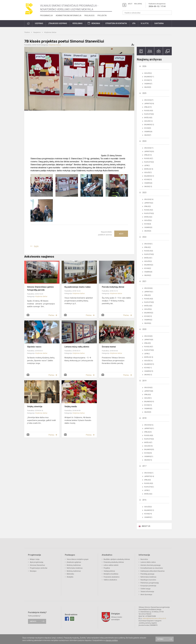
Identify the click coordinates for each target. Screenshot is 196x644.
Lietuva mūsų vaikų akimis (77, 347)
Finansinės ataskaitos (111, 577)
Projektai (102, 16)
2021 (144, 281)
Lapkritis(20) (149, 151)
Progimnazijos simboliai (39, 568)
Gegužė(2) (148, 73)
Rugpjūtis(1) (149, 487)
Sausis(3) (148, 231)
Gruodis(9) (148, 336)
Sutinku (160, 639)
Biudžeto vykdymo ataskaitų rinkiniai (117, 559)
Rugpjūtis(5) (149, 114)
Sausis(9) (148, 87)
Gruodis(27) (149, 100)
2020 (144, 329)
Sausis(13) (148, 187)
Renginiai (96, 23)
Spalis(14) (148, 155)
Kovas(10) (148, 180)
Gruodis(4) (148, 288)
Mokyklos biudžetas (111, 574)
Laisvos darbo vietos (148, 562)
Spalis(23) (148, 432)
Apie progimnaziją (36, 562)
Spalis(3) (147, 206)
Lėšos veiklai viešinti (111, 565)
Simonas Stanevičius (37, 565)
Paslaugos (89, 16)
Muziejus (33, 571)
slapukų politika (112, 640)
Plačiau (51, 315)
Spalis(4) (147, 395)
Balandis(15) (149, 364)
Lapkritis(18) (149, 104)
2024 (144, 141)
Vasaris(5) (148, 409)
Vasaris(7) (148, 84)
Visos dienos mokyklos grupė (78, 559)
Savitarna (159, 23)
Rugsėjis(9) (149, 111)
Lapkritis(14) (149, 476)
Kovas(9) (148, 128)
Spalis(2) (147, 247)
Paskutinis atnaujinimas (157, 5)
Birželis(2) (148, 217)
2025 (144, 93)
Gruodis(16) (149, 425)
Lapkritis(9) (149, 340)
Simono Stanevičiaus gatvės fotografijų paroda (40, 288)
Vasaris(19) (149, 371)
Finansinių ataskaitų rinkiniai (114, 562)
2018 (144, 418)
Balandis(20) (149, 449)
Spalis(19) (148, 107)
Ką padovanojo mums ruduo (78, 287)
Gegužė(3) (148, 261)
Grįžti (36, 246)
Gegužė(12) (148, 121)
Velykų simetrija (35, 407)
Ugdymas (39, 23)
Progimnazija (46, 16)
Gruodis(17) (149, 148)
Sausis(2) (148, 275)
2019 (144, 381)
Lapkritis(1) (149, 292)
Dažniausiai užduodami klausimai (152, 571)
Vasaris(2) (148, 320)
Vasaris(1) (148, 517)
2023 (144, 193)
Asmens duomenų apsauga (150, 565)
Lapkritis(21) (149, 428)
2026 (144, 66)
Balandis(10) (149, 402)
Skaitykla (70, 577)
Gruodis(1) (148, 244)
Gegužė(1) (148, 398)
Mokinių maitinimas (74, 565)
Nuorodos (144, 559)
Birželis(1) (148, 258)
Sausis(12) (148, 375)
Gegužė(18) (148, 446)
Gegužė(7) (148, 173)
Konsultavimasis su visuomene (152, 568)
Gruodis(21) (149, 473)
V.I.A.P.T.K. (145, 23)
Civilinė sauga (145, 589)
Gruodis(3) (148, 388)
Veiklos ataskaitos (110, 580)
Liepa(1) (147, 166)
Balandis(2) (149, 265)
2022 (144, 237)
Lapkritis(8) (149, 391)
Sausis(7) (148, 135)
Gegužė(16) (148, 361)
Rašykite (33, 621)
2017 (144, 466)
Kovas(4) (148, 224)
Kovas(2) (148, 268)
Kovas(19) (148, 514)
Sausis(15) (148, 460)
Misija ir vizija (35, 559)
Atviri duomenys (146, 595)
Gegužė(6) (148, 220)
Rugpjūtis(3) (149, 162)
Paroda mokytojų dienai (113, 287)
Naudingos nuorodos (148, 580)
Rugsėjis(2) (149, 210)
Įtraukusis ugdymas (58, 23)
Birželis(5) (148, 118)
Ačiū (121, 234)
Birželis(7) (148, 442)
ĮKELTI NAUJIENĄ (135, 4)
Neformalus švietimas (75, 568)
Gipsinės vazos (34, 347)
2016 (144, 500)
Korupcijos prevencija (148, 586)
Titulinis (27, 32)
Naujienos (37, 32)
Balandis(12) (149, 125)
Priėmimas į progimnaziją (150, 583)
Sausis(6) (148, 323)
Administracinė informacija (69, 16)
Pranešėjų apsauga (147, 574)
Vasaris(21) (149, 456)
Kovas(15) (148, 80)
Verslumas (77, 23)
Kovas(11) (148, 368)
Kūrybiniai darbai (50, 32)
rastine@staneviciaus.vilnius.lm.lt (154, 618)
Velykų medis (71, 407)
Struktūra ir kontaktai (116, 23)
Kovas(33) (148, 453)
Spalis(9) (147, 343)
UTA (134, 23)
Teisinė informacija (147, 592)
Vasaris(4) (148, 132)
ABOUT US (146, 526)
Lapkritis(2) (149, 203)
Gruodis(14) (149, 199)
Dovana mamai (109, 347)
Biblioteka (70, 574)
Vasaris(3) (148, 227)
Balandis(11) (149, 77)
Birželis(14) (149, 169)
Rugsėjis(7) (149, 158)
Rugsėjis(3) (149, 251)
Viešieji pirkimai (109, 571)
